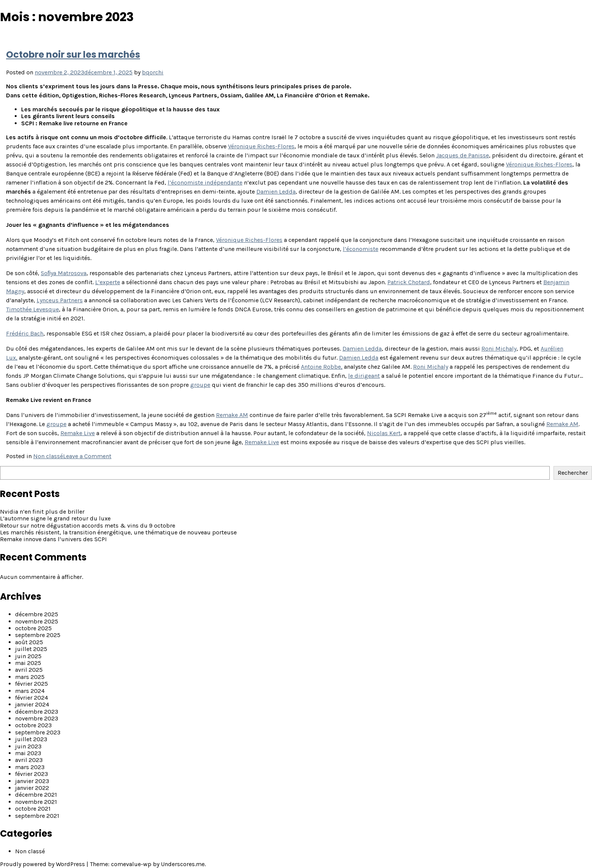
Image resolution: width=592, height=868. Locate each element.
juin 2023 (28, 746)
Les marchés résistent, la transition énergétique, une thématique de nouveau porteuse (118, 532)
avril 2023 (29, 760)
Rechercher (573, 473)
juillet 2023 (31, 739)
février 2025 (32, 684)
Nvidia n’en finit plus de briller (42, 512)
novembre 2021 (36, 802)
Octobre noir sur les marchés (73, 55)
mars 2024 (30, 691)
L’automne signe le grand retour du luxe (55, 518)
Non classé (48, 456)
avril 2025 (29, 670)
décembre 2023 (37, 712)
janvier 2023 (32, 781)
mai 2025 (28, 663)
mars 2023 (30, 767)
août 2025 (29, 642)
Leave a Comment (87, 456)
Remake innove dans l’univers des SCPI (53, 539)
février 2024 (32, 698)
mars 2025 (30, 677)
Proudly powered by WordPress (43, 864)
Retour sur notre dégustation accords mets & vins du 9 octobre (88, 526)
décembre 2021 (36, 795)
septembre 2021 (37, 816)
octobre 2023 (33, 725)
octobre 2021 (33, 809)
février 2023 (32, 774)
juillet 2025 (31, 649)
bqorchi (153, 72)
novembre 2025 (37, 621)
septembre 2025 (38, 635)
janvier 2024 (32, 704)
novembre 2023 (37, 718)
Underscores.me (183, 864)
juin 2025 (28, 656)
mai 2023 (28, 753)
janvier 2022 (32, 788)
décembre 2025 (37, 614)
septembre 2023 (38, 732)
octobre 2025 (33, 628)
